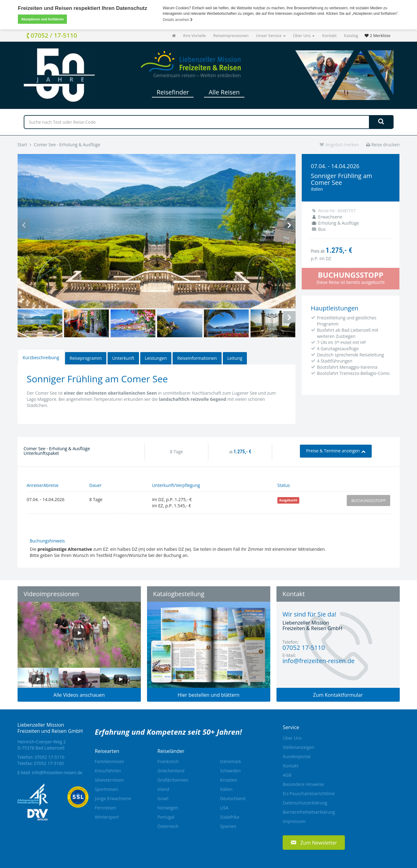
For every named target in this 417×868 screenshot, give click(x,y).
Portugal (166, 817)
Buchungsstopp (369, 500)
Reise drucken (383, 145)
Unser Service (271, 35)
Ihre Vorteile (194, 35)
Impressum (294, 821)
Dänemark (231, 761)
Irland (163, 789)
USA (224, 808)
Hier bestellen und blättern (209, 695)
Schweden (230, 771)
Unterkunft (123, 358)
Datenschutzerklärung (305, 803)
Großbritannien (173, 780)
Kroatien (229, 780)
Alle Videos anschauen (79, 695)
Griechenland (171, 771)
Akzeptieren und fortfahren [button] (43, 19)
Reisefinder (173, 92)
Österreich (168, 826)
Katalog (351, 35)
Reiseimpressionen (231, 35)
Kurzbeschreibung (41, 357)
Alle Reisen (224, 92)
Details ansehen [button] (178, 20)
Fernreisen (105, 808)
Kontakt (329, 35)
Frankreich (168, 761)
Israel (163, 798)
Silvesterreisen (109, 780)
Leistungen (156, 358)
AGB (287, 775)
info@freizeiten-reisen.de (57, 772)
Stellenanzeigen (298, 747)
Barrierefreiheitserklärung (309, 812)
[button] (314, 843)
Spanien (228, 826)
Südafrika (230, 817)
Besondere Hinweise (303, 784)
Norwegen (168, 808)
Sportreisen (106, 789)
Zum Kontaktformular (338, 695)
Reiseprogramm (86, 358)
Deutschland (233, 798)
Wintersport (107, 817)
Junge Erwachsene (113, 798)
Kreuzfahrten (108, 771)
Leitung (235, 358)
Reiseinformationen (197, 358)
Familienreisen (109, 761)
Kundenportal (296, 756)
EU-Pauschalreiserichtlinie (309, 793)
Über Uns (304, 35)
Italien (226, 789)
